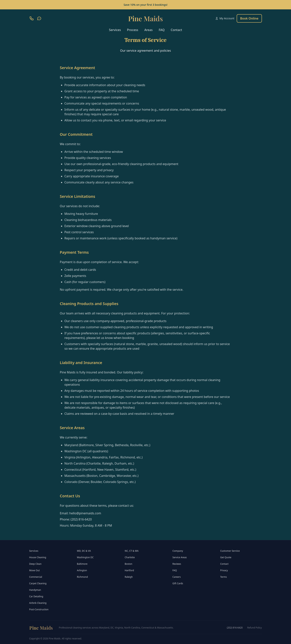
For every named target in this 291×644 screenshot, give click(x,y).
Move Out (35, 570)
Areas (148, 30)
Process (133, 30)
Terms (224, 577)
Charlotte (130, 557)
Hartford (129, 570)
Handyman (35, 590)
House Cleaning (38, 557)
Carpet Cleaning (38, 583)
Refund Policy (254, 628)
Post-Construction (39, 609)
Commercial (36, 577)
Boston (129, 564)
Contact (176, 30)
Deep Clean (35, 564)
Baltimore (82, 564)
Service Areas (180, 557)
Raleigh (129, 577)
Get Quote (226, 557)
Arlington (82, 570)
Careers (176, 577)
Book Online (249, 18)
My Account (225, 18)
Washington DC (85, 557)
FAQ (162, 30)
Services (115, 30)
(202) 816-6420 (235, 628)
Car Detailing (36, 596)
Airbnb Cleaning (38, 603)
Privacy (224, 570)
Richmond (82, 577)
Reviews (177, 564)
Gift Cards (178, 583)
